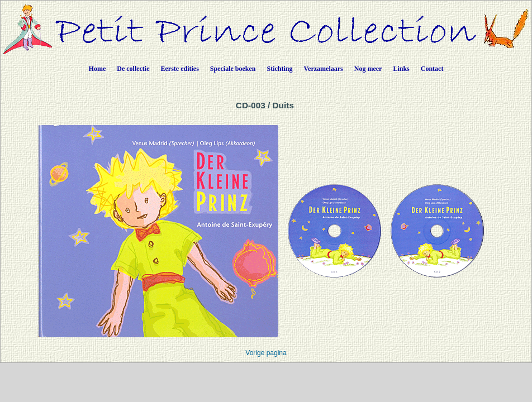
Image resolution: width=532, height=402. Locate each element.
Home (98, 69)
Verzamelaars (324, 69)
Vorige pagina (266, 353)
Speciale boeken (233, 69)
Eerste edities (180, 69)
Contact (432, 69)
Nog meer (368, 69)
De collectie (133, 69)
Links (401, 69)
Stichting (280, 69)
